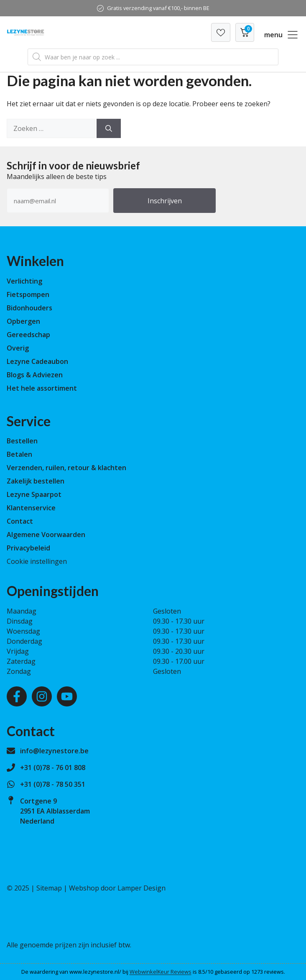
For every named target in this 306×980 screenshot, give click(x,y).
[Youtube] (67, 696)
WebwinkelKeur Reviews (161, 972)
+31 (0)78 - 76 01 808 (53, 768)
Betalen (19, 454)
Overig (18, 348)
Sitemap (49, 888)
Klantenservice (31, 508)
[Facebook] (17, 696)
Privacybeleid (28, 548)
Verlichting (24, 281)
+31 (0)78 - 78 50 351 (53, 784)
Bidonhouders (29, 308)
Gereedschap (28, 335)
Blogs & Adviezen (35, 375)
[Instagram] (42, 696)
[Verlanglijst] (221, 32)
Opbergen (23, 321)
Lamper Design (142, 888)
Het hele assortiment (42, 388)
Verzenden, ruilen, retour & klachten (66, 468)
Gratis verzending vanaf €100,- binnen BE (158, 8)
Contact (20, 521)
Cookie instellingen (37, 561)
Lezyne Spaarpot (34, 494)
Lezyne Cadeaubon (37, 361)
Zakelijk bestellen (36, 481)
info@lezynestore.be (54, 751)
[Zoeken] (109, 128)
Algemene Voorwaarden (46, 535)
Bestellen (22, 441)
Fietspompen (28, 294)
